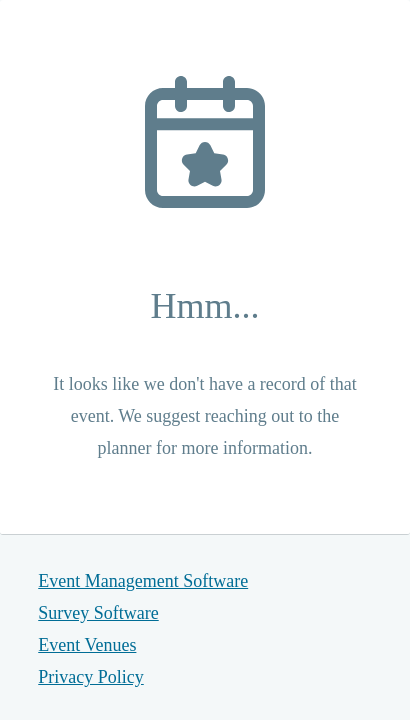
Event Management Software (143, 581)
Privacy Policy (91, 677)
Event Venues (87, 645)
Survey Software (98, 613)
